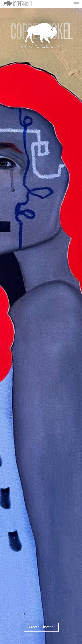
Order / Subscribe (41, 627)
